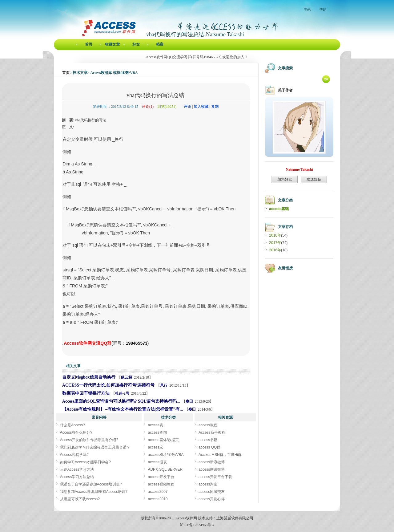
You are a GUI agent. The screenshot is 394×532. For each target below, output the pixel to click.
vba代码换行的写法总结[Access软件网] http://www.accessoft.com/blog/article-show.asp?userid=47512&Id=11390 (62, 344)
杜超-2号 (122, 393)
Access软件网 (186, 518)
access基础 (279, 209)
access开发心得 (212, 499)
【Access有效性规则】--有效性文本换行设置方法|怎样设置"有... (123, 409)
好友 (136, 44)
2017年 (275, 243)
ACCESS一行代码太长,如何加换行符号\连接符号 (109, 385)
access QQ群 (209, 447)
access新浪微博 (212, 462)
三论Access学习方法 (77, 469)
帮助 (323, 10)
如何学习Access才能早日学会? (85, 462)
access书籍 (208, 440)
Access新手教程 (212, 433)
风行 (164, 385)
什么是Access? (72, 425)
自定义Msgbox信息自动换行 (89, 377)
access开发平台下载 (215, 477)
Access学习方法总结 (77, 477)
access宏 (155, 447)
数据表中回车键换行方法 (86, 393)
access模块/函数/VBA (166, 455)
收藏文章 (112, 44)
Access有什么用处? (76, 433)
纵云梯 (127, 377)
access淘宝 (208, 484)
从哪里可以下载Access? (80, 499)
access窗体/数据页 (163, 440)
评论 (187, 107)
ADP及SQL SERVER (165, 469)
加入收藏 (201, 107)
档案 (160, 44)
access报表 (157, 462)
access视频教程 (161, 484)
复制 (215, 107)
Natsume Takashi (299, 169)
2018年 (275, 235)
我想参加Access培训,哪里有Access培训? (94, 492)
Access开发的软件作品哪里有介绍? (89, 440)
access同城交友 (212, 492)
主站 (307, 10)
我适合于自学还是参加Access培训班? (91, 484)
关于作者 (285, 90)
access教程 (208, 425)
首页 (89, 44)
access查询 (157, 433)
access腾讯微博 (212, 469)
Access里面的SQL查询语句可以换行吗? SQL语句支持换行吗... (121, 401)
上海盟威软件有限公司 (235, 518)
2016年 (275, 250)
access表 (155, 425)
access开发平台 (161, 477)
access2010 (158, 499)
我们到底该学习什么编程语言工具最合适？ (95, 447)
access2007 (158, 492)
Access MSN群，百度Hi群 (220, 455)
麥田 (189, 401)
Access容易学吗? (74, 455)
